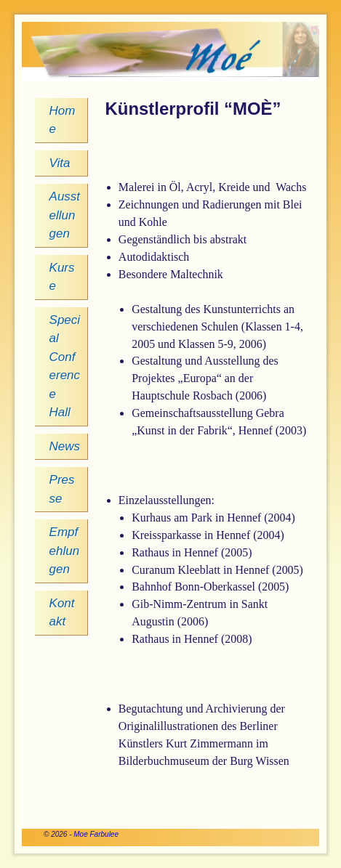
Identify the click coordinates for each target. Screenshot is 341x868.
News (65, 446)
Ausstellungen (65, 215)
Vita (60, 163)
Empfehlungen (65, 551)
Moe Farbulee (96, 834)
